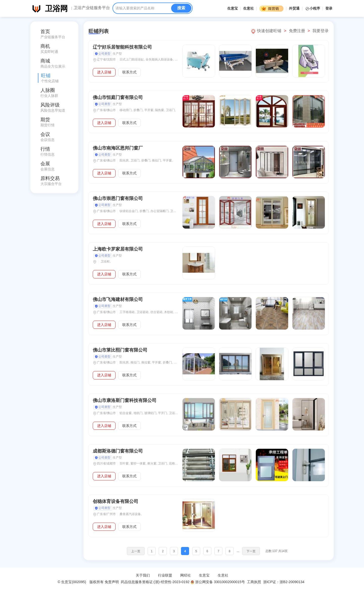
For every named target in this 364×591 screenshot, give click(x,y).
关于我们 (143, 575)
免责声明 (112, 582)
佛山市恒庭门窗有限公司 (118, 97)
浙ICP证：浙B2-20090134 (284, 582)
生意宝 (233, 8)
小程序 (313, 8)
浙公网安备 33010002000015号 (218, 582)
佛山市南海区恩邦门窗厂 (118, 148)
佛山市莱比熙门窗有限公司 (120, 350)
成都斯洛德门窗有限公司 (118, 451)
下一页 (251, 551)
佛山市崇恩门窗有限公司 (118, 198)
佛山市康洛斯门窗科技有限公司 (125, 400)
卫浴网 (56, 8)
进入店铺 (104, 72)
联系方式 (129, 72)
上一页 (136, 551)
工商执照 (254, 582)
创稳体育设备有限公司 (116, 501)
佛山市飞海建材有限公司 (119, 299)
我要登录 (321, 31)
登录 (329, 8)
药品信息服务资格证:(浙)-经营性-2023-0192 (155, 582)
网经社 (186, 575)
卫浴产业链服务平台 (92, 8)
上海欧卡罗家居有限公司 (118, 249)
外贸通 (294, 8)
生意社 (248, 8)
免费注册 (297, 31)
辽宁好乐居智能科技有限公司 (122, 47)
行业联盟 (165, 575)
